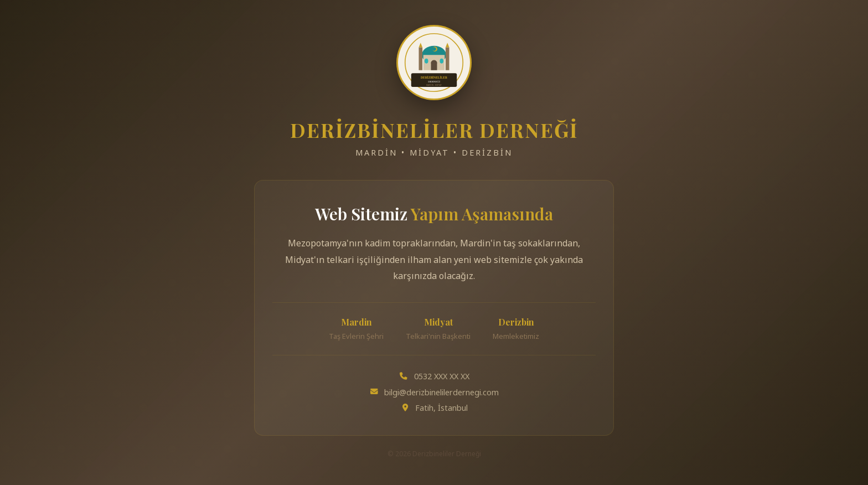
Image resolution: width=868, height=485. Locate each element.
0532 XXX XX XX (442, 376)
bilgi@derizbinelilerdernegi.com (441, 392)
